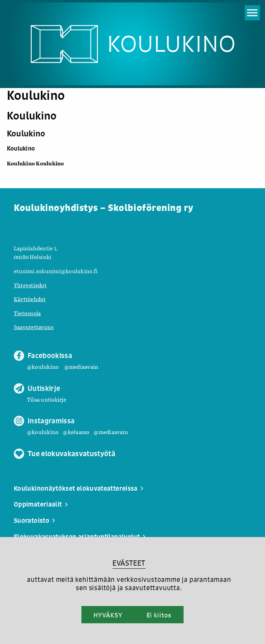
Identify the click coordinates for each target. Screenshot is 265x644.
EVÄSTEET (129, 563)
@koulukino (43, 367)
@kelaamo (76, 432)
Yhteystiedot (30, 285)
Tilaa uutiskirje (47, 399)
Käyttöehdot (30, 299)
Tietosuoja (27, 313)
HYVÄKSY (108, 615)
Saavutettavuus (34, 327)
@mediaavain (81, 367)
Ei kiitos (159, 615)
